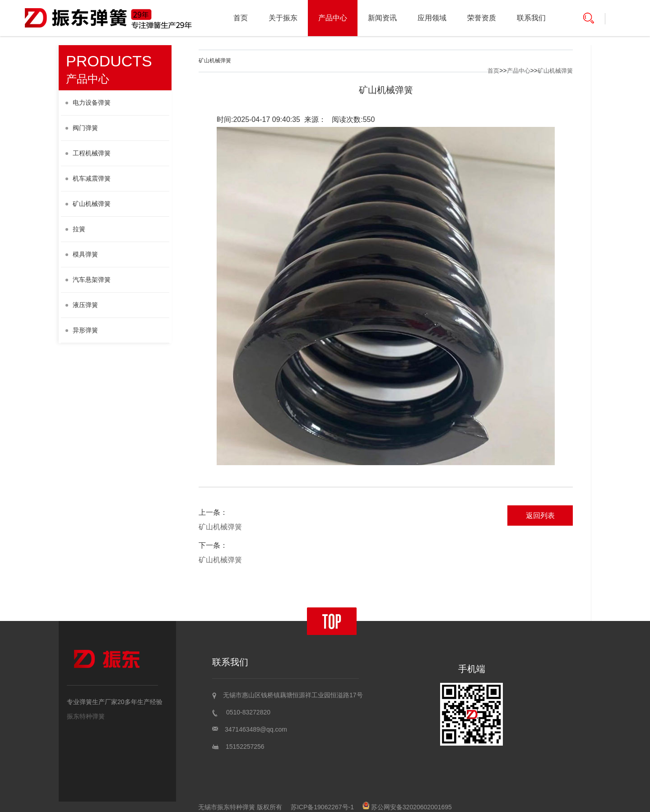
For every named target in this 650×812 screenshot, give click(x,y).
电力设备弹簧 (88, 103)
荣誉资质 (482, 18)
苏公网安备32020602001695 (407, 807)
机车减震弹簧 (88, 178)
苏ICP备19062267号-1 (322, 807)
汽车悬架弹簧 (88, 280)
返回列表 (540, 516)
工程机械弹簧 (88, 153)
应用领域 (432, 18)
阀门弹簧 (82, 128)
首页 (241, 18)
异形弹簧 (82, 330)
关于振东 (283, 18)
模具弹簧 (82, 254)
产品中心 (333, 18)
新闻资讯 (382, 18)
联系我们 (531, 18)
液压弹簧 (82, 305)
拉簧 (75, 229)
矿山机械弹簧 (88, 204)
